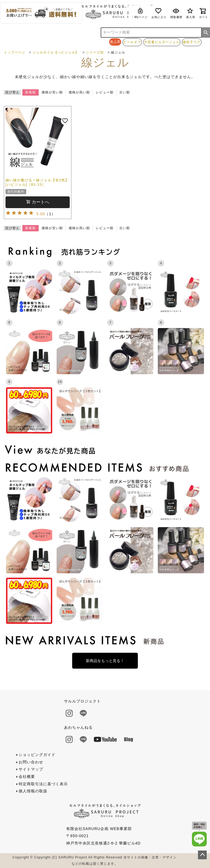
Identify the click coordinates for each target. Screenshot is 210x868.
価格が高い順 (79, 92)
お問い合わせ (31, 762)
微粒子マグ (192, 42)
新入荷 (191, 13)
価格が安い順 (52, 92)
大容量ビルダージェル (162, 42)
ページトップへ (202, 855)
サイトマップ (31, 769)
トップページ (14, 52)
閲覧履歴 (176, 13)
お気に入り (159, 13)
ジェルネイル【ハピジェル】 (56, 52)
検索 (206, 33)
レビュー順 (105, 92)
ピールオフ (132, 42)
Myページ (141, 13)
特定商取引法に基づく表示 (43, 784)
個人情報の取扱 (33, 791)
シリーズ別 (95, 52)
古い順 (125, 92)
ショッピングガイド (37, 755)
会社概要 (27, 777)
